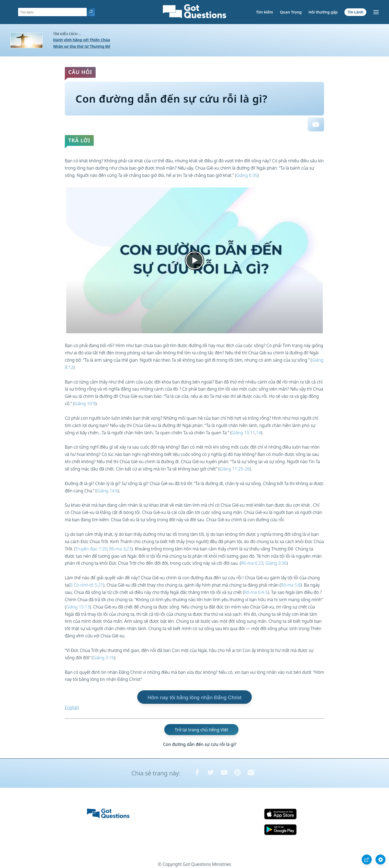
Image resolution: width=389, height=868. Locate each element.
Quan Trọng (291, 12)
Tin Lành (356, 12)
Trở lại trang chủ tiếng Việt (202, 730)
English (72, 707)
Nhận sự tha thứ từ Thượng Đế (82, 46)
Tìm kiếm (265, 12)
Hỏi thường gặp (323, 12)
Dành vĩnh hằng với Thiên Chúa (82, 40)
